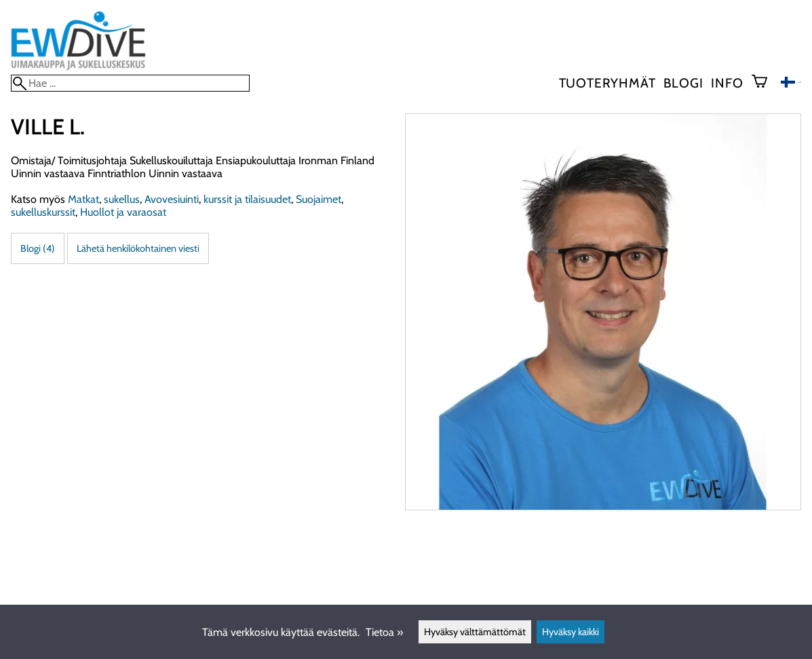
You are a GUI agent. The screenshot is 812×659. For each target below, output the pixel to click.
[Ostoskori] (765, 83)
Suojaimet (318, 199)
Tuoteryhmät (607, 83)
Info (727, 83)
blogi (683, 83)
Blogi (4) (38, 248)
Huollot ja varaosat (123, 212)
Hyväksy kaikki (571, 632)
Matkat (83, 199)
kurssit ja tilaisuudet (247, 199)
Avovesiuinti (172, 199)
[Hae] (130, 83)
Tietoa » (384, 632)
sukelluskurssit (43, 212)
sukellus (122, 199)
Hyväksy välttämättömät (475, 632)
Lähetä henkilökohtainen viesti (138, 248)
